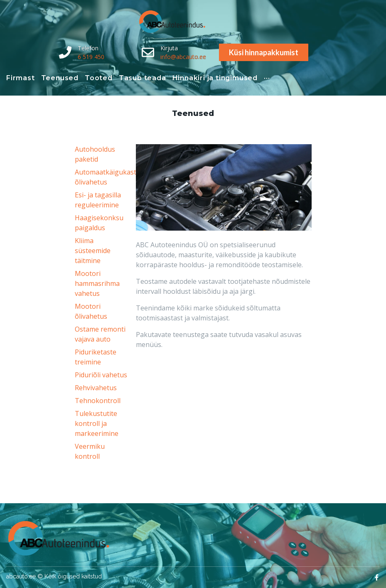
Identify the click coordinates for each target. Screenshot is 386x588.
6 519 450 (91, 57)
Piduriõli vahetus (101, 375)
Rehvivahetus (96, 388)
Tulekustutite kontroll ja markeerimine (97, 423)
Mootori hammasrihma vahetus (97, 283)
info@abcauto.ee (183, 57)
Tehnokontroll (98, 401)
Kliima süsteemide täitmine (93, 251)
